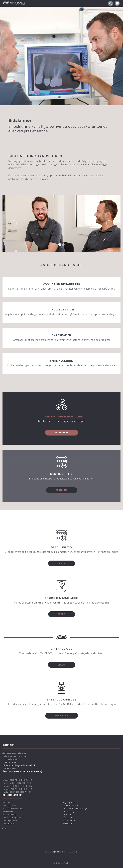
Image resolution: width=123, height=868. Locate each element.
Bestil (62, 563)
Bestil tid (62, 490)
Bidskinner (67, 824)
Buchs (67, 863)
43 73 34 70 (10, 762)
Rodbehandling (9, 815)
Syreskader (68, 815)
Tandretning (68, 812)
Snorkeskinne (69, 821)
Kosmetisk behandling (72, 806)
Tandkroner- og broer (12, 818)
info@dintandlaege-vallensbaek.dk (19, 765)
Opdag (61, 665)
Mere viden (61, 716)
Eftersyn (6, 803)
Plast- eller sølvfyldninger (14, 809)
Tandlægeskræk (9, 806)
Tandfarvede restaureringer (75, 809)
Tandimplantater (10, 821)
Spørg (61, 614)
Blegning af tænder (71, 803)
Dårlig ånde (68, 818)
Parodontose (8, 812)
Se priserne (62, 433)
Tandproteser (9, 824)
